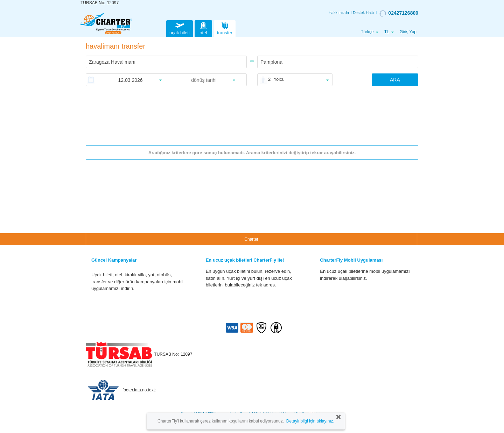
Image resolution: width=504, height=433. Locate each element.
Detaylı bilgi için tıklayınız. (310, 421)
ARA (395, 80)
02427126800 (399, 13)
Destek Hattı (363, 13)
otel (203, 28)
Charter (251, 239)
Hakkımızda (339, 13)
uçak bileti (180, 28)
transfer (225, 28)
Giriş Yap (408, 32)
